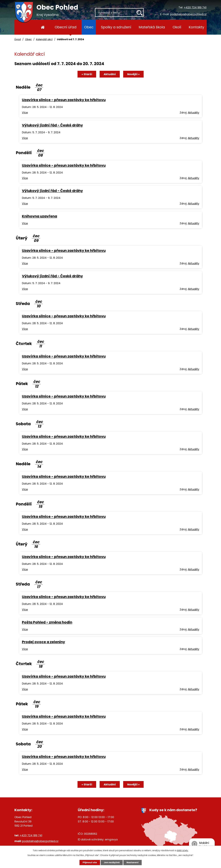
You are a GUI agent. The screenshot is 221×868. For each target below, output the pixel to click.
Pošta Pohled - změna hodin (47, 622)
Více (25, 113)
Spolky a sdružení (116, 27)
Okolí (177, 27)
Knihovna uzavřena (40, 216)
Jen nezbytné (112, 862)
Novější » (133, 74)
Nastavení (133, 862)
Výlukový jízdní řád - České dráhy (52, 125)
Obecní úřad (66, 27)
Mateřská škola (152, 27)
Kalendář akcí (44, 39)
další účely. (183, 850)
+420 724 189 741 (195, 7)
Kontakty (196, 27)
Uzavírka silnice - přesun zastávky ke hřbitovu (64, 100)
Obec (89, 27)
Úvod (43, 27)
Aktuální (110, 74)
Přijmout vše (90, 862)
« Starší (87, 74)
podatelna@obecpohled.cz (188, 14)
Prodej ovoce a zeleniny (43, 642)
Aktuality (194, 113)
